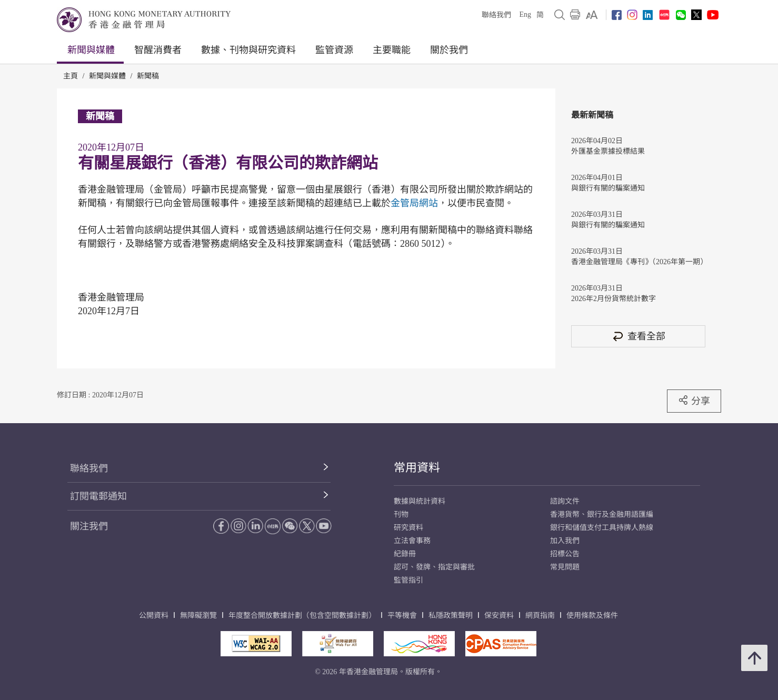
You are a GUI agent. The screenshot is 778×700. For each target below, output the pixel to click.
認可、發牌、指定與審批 (434, 567)
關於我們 (449, 50)
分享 (694, 401)
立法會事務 (412, 541)
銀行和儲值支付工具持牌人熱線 (602, 528)
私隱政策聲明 (451, 616)
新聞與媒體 (91, 50)
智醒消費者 (158, 50)
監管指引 (408, 580)
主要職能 (392, 50)
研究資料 (408, 528)
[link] (592, 15)
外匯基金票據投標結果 (608, 151)
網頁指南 (540, 616)
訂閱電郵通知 (98, 496)
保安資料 (499, 616)
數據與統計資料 (420, 501)
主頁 (71, 76)
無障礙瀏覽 (198, 616)
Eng (525, 14)
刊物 (401, 514)
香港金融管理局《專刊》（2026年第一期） (638, 262)
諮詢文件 (565, 501)
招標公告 (565, 554)
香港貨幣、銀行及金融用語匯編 (602, 514)
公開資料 (154, 616)
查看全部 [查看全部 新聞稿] (639, 336)
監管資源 (334, 50)
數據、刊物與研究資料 (248, 50)
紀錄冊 (405, 554)
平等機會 (402, 616)
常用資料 (417, 468)
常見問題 (565, 567)
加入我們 (565, 541)
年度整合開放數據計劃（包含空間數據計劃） (302, 616)
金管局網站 (414, 203)
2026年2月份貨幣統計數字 (614, 299)
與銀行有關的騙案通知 (608, 188)
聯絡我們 (496, 15)
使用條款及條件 (592, 616)
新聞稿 (148, 76)
